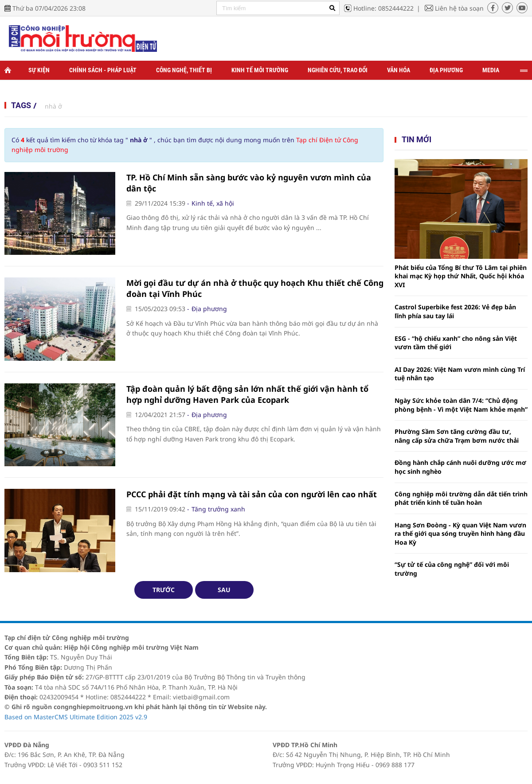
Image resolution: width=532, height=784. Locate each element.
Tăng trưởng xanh (218, 509)
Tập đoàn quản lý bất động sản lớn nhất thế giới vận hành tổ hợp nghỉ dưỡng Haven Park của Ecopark (247, 394)
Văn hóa (399, 70)
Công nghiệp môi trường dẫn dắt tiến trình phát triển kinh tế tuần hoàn (461, 498)
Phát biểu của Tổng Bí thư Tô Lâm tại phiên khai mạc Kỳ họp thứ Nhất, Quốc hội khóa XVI (461, 276)
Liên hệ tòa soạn (459, 8)
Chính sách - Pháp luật (103, 70)
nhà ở (53, 106)
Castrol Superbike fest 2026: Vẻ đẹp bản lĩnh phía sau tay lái (455, 311)
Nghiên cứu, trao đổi (338, 70)
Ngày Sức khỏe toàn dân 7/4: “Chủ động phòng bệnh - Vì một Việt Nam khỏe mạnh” (461, 405)
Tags (21, 105)
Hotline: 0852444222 (383, 8)
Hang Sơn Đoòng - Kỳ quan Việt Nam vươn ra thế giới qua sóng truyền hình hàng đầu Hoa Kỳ (460, 534)
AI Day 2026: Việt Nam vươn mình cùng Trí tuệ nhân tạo (460, 374)
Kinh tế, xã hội (213, 203)
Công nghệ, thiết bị (184, 70)
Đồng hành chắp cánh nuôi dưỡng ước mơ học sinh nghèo (460, 467)
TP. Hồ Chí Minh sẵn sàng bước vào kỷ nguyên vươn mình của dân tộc (249, 183)
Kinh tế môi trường (260, 70)
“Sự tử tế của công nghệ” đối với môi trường (452, 569)
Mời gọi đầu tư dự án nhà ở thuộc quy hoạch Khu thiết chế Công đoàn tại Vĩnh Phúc (255, 288)
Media (491, 70)
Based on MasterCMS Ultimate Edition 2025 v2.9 (76, 717)
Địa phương (446, 70)
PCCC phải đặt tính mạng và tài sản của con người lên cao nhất (252, 494)
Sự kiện (39, 70)
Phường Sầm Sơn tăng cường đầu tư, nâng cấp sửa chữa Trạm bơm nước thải (457, 436)
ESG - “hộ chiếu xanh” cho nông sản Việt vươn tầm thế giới (456, 343)
